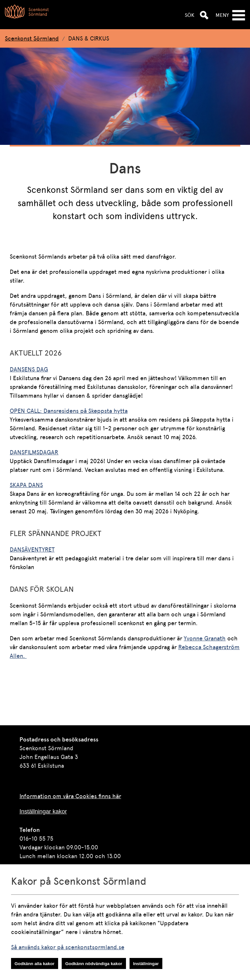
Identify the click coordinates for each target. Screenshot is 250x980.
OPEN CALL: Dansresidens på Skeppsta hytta (69, 411)
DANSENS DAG (29, 369)
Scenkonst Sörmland (32, 38)
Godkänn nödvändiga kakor (94, 964)
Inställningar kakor (43, 811)
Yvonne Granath (205, 638)
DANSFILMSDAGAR (34, 452)
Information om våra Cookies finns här (70, 796)
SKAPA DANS (26, 485)
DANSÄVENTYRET (32, 549)
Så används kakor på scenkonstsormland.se (68, 947)
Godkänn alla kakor (35, 964)
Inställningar (146, 964)
